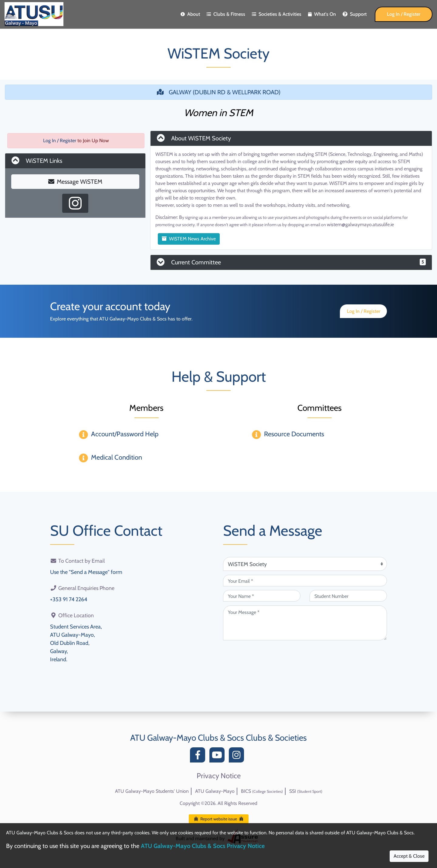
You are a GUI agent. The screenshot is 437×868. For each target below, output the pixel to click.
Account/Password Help (125, 434)
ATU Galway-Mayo (215, 791)
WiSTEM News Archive (189, 239)
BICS (262, 791)
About (190, 14)
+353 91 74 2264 (69, 599)
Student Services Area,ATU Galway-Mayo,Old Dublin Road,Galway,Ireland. (76, 643)
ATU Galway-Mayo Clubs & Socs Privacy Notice (203, 846)
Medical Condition (117, 457)
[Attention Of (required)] (305, 564)
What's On (322, 14)
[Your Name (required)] (262, 596)
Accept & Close (409, 856)
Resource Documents (294, 434)
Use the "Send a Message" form (86, 572)
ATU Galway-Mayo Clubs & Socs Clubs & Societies (218, 738)
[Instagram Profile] (75, 203)
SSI (306, 791)
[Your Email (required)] (305, 581)
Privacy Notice (219, 776)
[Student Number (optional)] (348, 596)
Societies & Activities (277, 14)
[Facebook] (199, 757)
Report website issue (219, 819)
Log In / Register (404, 14)
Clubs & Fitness (226, 14)
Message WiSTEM (75, 182)
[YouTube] (218, 757)
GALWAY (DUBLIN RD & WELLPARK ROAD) (219, 92)
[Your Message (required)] (305, 623)
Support (355, 14)
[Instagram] (238, 757)
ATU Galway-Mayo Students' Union (152, 791)
